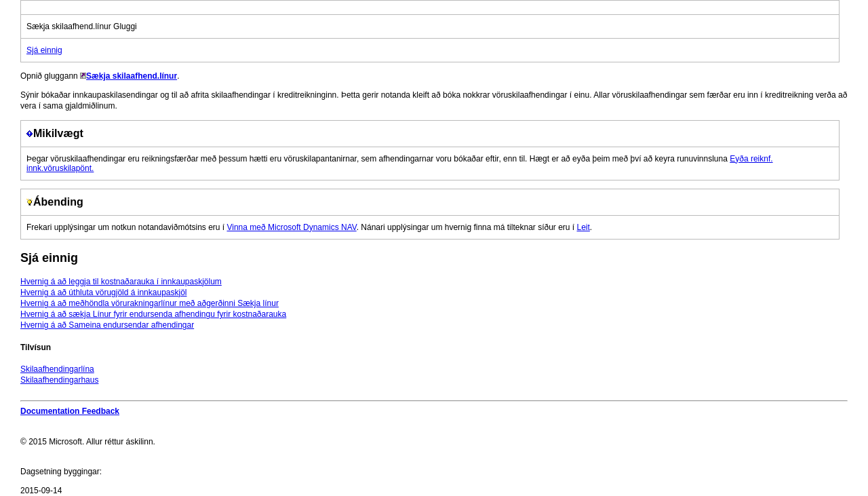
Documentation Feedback (70, 411)
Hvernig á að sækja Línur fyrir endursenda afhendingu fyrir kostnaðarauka (153, 314)
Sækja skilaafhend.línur (132, 76)
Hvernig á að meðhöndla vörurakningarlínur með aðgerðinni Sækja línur (150, 303)
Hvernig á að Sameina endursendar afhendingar (107, 325)
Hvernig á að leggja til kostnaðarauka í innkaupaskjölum (121, 282)
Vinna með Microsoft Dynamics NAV (291, 227)
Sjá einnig (44, 50)
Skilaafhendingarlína (57, 369)
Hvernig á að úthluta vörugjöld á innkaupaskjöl (104, 292)
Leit (584, 227)
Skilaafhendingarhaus (59, 380)
